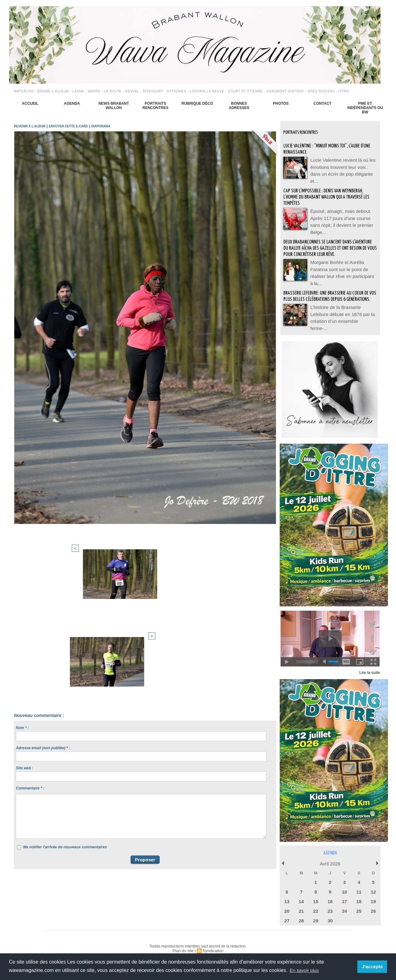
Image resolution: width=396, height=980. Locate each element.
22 (316, 902)
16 (330, 893)
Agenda (72, 103)
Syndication (212, 940)
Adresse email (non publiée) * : (43, 610)
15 (316, 893)
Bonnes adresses (239, 106)
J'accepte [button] (373, 967)
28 (301, 911)
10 (344, 884)
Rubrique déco (197, 103)
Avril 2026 (330, 857)
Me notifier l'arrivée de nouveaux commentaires (65, 709)
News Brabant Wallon (114, 106)
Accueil (30, 103)
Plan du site (184, 940)
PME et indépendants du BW (365, 108)
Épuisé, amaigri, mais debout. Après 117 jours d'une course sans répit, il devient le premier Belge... (342, 212)
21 (301, 902)
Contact (323, 103)
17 (344, 893)
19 (373, 893)
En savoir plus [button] (305, 970)
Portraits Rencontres (155, 106)
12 (373, 884)
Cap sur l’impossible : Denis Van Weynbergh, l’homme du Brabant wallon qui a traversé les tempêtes (328, 192)
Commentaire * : (30, 650)
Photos (281, 103)
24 (344, 902)
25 (359, 902)
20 (287, 902)
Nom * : (22, 590)
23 (330, 902)
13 (287, 893)
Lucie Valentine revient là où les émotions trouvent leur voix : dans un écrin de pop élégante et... (343, 166)
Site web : (24, 630)
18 (359, 893)
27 (287, 911)
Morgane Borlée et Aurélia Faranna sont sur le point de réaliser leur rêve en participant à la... (343, 265)
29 (316, 911)
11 (359, 884)
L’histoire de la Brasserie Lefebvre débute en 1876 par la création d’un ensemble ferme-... (342, 311)
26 (373, 902)
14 (301, 893)
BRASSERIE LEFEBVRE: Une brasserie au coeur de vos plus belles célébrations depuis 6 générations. (329, 291)
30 (330, 911)
